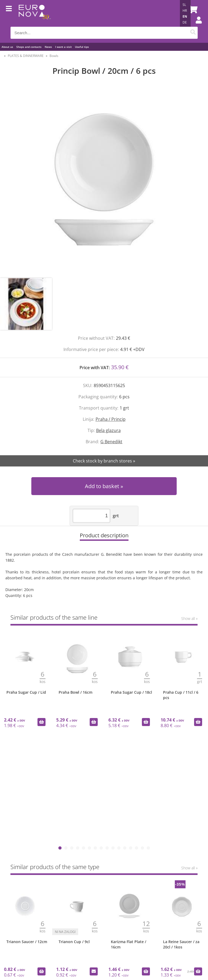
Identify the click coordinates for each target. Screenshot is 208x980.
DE (185, 22)
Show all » (189, 618)
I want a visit (63, 47)
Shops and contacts (29, 47)
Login (196, 25)
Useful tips (82, 47)
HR (185, 11)
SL (184, 5)
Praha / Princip (111, 419)
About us (7, 47)
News (48, 47)
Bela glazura (108, 430)
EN (185, 16)
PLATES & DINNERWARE (26, 56)
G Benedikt (111, 442)
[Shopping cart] (192, 9)
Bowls (54, 56)
